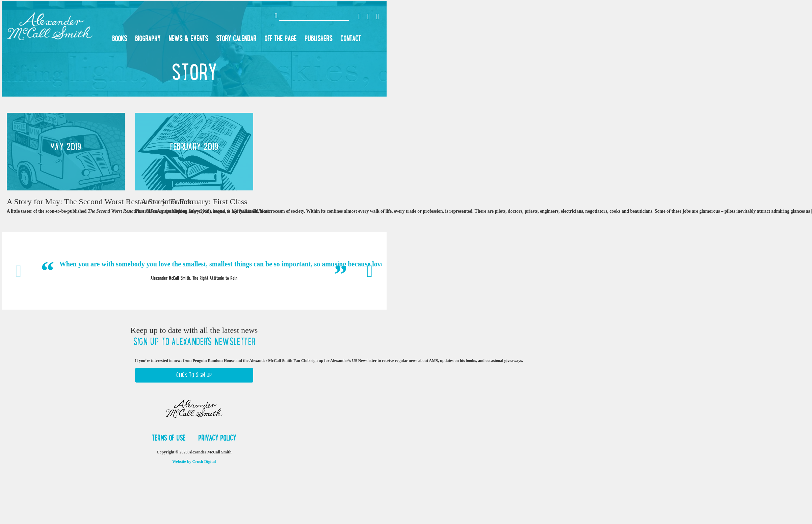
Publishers (318, 38)
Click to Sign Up (194, 375)
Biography (148, 38)
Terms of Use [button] (170, 438)
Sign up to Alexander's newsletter (194, 342)
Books (120, 38)
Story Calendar (236, 38)
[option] (194, 271)
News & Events (188, 38)
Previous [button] (19, 271)
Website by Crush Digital (194, 462)
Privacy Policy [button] (217, 438)
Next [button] (370, 271)
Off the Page (280, 38)
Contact (351, 38)
